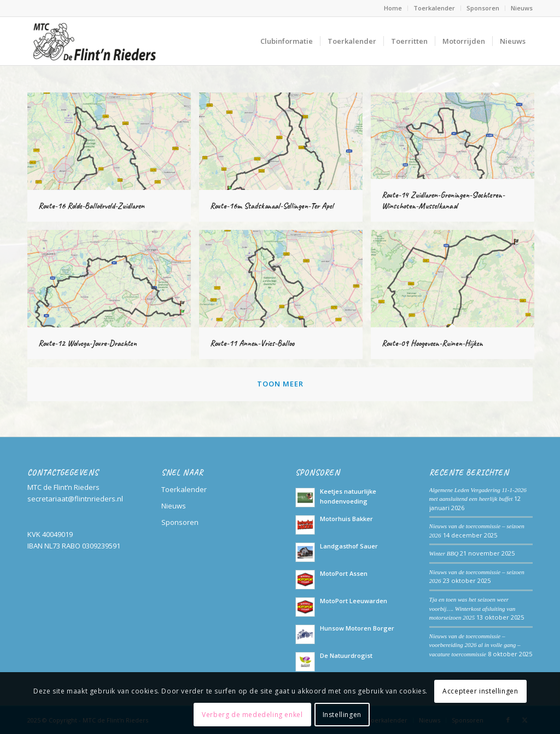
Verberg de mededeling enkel (252, 715)
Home (393, 8)
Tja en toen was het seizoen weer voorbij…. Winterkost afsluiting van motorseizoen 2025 (472, 608)
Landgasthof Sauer (349, 546)
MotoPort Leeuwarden (354, 601)
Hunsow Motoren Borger (357, 628)
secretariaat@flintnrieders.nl (75, 499)
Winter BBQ (444, 553)
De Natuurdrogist (346, 655)
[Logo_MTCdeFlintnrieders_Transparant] (94, 41)
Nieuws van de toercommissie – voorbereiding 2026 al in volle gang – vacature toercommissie (475, 645)
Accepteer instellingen (480, 691)
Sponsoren (483, 8)
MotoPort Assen (344, 573)
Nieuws (522, 8)
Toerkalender (434, 8)
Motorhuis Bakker (346, 519)
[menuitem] (393, 8)
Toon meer (280, 384)
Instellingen (342, 715)
